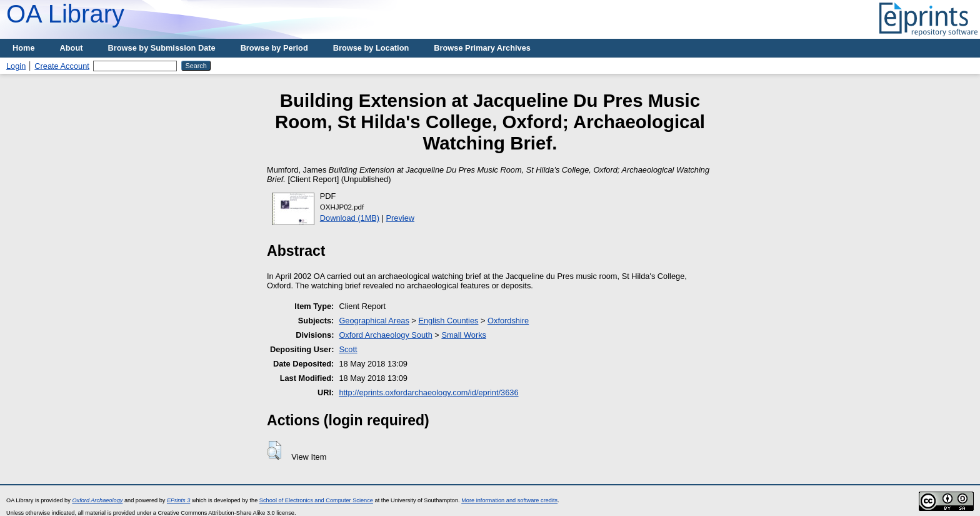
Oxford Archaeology (97, 500)
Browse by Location (371, 48)
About (72, 48)
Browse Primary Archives (482, 48)
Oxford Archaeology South (385, 335)
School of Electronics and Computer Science (316, 500)
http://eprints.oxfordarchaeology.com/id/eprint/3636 (428, 392)
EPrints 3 (178, 500)
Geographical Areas (374, 321)
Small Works (464, 335)
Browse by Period (274, 48)
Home (24, 48)
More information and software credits (509, 500)
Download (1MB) (350, 218)
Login (16, 66)
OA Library (65, 14)
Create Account (62, 66)
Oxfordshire (508, 321)
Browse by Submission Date (162, 48)
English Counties (448, 321)
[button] (274, 450)
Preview (401, 218)
